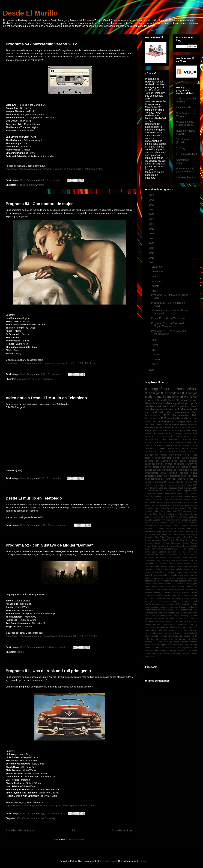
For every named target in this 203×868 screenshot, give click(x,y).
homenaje (167, 470)
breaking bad (177, 575)
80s (164, 393)
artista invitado (190, 569)
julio (154, 291)
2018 (152, 234)
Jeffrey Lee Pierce (176, 514)
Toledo (185, 558)
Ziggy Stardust (161, 566)
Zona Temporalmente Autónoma (183, 566)
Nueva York (173, 409)
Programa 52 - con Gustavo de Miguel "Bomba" (49, 545)
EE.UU (160, 500)
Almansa (189, 485)
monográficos (157, 389)
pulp (188, 627)
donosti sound (191, 587)
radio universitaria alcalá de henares (180, 630)
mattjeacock (111, 861)
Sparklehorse (165, 552)
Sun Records (179, 552)
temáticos (47, 379)
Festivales (159, 428)
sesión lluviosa (181, 642)
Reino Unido (192, 540)
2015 (152, 248)
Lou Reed (159, 529)
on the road (192, 619)
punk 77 (194, 627)
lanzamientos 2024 (185, 415)
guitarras (157, 470)
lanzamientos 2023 (156, 440)
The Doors (183, 555)
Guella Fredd (171, 428)
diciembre (158, 267)
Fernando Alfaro (180, 502)
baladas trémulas (168, 572)
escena (168, 592)
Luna (167, 529)
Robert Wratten (190, 543)
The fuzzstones (174, 558)
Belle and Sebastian (168, 488)
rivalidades (177, 633)
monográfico (186, 389)
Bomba (20, 652)
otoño (156, 621)
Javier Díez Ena (160, 514)
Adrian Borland (165, 485)
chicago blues (172, 464)
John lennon (176, 517)
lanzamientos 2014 (154, 610)
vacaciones (186, 651)
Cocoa (195, 491)
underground (175, 651)
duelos (183, 406)
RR (177, 540)
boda (175, 461)
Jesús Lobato (191, 514)
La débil (155, 523)
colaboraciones (166, 584)
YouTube (149, 566)
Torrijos (193, 393)
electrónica (183, 467)
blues (169, 434)
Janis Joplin (186, 511)
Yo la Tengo (190, 455)
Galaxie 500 (186, 508)
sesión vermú (152, 482)
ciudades (166, 581)
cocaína (182, 581)
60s (23, 818)
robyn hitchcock (190, 633)
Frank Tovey (160, 508)
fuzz (147, 598)
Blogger (144, 861)
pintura (148, 624)
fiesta (181, 595)
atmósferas (150, 572)
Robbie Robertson (172, 543)
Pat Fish (168, 452)
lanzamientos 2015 (171, 610)
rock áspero (185, 636)
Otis (160, 452)
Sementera (192, 549)
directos (155, 409)
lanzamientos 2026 (189, 610)
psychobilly (172, 627)
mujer (19, 379)
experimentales (171, 595)
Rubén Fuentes (183, 546)
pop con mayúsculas (162, 624)
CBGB (177, 446)
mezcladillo (22, 185)
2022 (152, 214)
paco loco (169, 621)
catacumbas (150, 581)
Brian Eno (158, 491)
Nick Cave (158, 431)
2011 (152, 370)
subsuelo (173, 645)
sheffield (194, 642)
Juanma (157, 520)
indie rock (192, 470)
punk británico (152, 630)
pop (191, 403)
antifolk (179, 569)
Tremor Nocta (187, 560)
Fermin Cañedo (164, 502)
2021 (152, 219)
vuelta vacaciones (172, 653)
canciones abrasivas (164, 578)
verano (41, 185)
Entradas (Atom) (77, 839)
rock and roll (154, 412)
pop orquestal (180, 624)
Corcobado (150, 494)
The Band (160, 555)
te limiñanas (158, 648)
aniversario (159, 434)
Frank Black (173, 505)
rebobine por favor (161, 479)
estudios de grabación (159, 437)
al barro (159, 569)
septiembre (158, 281)
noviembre (158, 271)
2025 (152, 200)
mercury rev (181, 613)
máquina (170, 616)
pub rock (181, 627)
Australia (161, 446)
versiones (180, 443)
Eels (188, 500)
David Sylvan (151, 497)
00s (185, 393)
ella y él (194, 589)
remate (149, 443)
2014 (152, 253)
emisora (149, 592)
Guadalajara (151, 452)
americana (169, 569)
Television (149, 555)
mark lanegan (169, 613)
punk (147, 479)
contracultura (180, 584)
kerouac (183, 607)
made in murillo (156, 397)
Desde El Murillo (30, 13)
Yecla (195, 563)
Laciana (164, 523)
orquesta (149, 621)
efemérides (166, 589)
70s (165, 400)
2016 (152, 243)
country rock (190, 434)
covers (148, 467)
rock (163, 409)
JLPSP (177, 511)
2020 (152, 224)
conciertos (151, 406)
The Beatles (171, 555)
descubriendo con (163, 587)
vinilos (188, 443)
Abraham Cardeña (162, 403)
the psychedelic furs (187, 648)
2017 (152, 238)
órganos (186, 653)
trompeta (164, 651)
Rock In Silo (172, 431)
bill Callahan (163, 461)
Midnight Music (161, 532)
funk (195, 595)
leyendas (149, 613)
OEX (183, 534)
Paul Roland (161, 537)
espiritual (159, 595)
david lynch (192, 584)
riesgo (168, 633)
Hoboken (170, 511)
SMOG (194, 546)
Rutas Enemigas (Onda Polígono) (185, 170)
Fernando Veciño (168, 406)
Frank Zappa (173, 508)
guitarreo (163, 601)
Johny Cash (188, 517)
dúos (158, 589)
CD (164, 491)
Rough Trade (151, 546)
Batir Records (183, 107)
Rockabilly (50, 818)
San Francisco (164, 549)
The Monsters (161, 558)
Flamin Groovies (152, 505)
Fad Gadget (151, 502)
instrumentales (152, 607)
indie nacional (180, 470)
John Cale (165, 517)
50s (18, 818)
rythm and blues (153, 639)
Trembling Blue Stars (171, 560)
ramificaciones (190, 440)
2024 (152, 205)
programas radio (178, 476)
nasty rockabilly (182, 616)
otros (162, 621)
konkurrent (193, 607)
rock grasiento (151, 636)
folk (195, 409)
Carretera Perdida (186, 177)
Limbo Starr (184, 428)
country (177, 434)
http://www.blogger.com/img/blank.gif (161, 604)
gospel (187, 598)
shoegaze (149, 645)
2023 (152, 209)
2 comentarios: (55, 180)
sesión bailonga (164, 642)
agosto (156, 286)
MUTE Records (178, 529)
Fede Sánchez (178, 400)
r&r (28, 818)
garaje (163, 598)
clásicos (175, 581)
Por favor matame (175, 537)
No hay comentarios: (59, 525)
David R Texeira (190, 494)
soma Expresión (162, 645)
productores (163, 476)
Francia (164, 505)
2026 (152, 195)
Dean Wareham (177, 497)
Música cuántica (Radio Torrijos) (185, 123)
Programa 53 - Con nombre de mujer (39, 204)
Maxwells (149, 532)
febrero (156, 359)
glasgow (180, 598)
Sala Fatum (151, 549)
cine (182, 464)
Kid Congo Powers (169, 520)
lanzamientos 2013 (186, 412)
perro (186, 621)
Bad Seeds (157, 424)
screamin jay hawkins (172, 639)
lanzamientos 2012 (156, 473)
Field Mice (193, 502)
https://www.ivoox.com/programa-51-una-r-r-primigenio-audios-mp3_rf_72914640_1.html (51, 806)
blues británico (164, 575)
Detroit (148, 500)
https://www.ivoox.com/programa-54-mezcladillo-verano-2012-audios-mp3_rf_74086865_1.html (54, 169)
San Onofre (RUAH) (182, 141)
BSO (195, 485)
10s (195, 403)
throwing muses (152, 651)
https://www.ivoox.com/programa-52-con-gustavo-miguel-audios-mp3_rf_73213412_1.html (52, 636)
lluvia (160, 613)
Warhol (172, 563)
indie (195, 604)
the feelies (171, 648)
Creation (159, 494)
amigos (156, 393)
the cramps (169, 443)
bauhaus (194, 572)
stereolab (157, 443)
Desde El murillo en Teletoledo (34, 498)
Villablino (163, 563)
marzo (156, 355)
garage (149, 470)
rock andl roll (37, 818)
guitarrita (175, 601)
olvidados (182, 619)
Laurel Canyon (164, 526)
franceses (188, 595)
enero (155, 364)
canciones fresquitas (187, 578)
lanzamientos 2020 (157, 415)
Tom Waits (193, 558)
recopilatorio (150, 633)
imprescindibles (185, 604)
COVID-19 (171, 491)
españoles (150, 595)
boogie (183, 461)
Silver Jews (151, 552)
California (185, 446)
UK (156, 563)
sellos (169, 412)
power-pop (193, 624)
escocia (177, 592)
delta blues (150, 587)
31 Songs (181, 148)
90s (147, 393)
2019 (152, 229)
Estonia (194, 500)
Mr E (147, 534)
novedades (174, 393)
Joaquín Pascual (153, 517)
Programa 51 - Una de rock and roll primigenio (48, 671)
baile (158, 572)
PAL (188, 534)
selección (187, 639)
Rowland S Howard (167, 546)
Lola (191, 526)
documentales (170, 467)
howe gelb (191, 601)
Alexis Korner (178, 485)
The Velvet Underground (168, 455)
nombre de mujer (32, 379)
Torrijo (158, 560)
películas (179, 621)
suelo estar (183, 645)
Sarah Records (179, 549)
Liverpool (183, 526)
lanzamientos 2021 (167, 421)
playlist (33, 185)
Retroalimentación (153, 543)
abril (154, 350)
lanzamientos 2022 (187, 437)
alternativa (186, 409)
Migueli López (180, 403)
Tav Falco (192, 552)
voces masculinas (154, 653)
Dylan (154, 500)
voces (195, 651)
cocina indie (192, 581)
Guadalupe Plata (158, 511)
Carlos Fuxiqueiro (183, 491)
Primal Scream (191, 537)
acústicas (149, 569)
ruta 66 (194, 636)
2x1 (192, 482)
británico (193, 461)
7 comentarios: (55, 478)
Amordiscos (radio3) (182, 161)
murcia (163, 616)
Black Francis (184, 488)
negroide (184, 473)
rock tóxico (173, 636)
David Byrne (177, 494)
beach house (151, 575)
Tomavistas (150, 560)
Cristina (167, 494)
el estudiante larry (180, 589)
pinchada (193, 621)
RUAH (183, 540)
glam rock (171, 598)
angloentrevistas (163, 458)
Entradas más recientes (20, 830)
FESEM (149, 428)
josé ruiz (173, 607)
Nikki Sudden (174, 534)
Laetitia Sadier (175, 523)
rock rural (163, 636)
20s (188, 482)
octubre (156, 276)
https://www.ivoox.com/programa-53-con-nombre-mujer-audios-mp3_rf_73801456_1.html (51, 363)
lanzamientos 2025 (156, 418)
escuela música (190, 592)
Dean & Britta (163, 497)
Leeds (175, 526)
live (155, 613)
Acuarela (154, 485)
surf (190, 645)
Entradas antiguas (123, 830)
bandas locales (183, 572)
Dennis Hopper (191, 497)
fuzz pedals (155, 598)
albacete (149, 458)
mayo (155, 345)
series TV (192, 479)
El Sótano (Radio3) (186, 154)
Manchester (192, 529)
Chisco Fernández (168, 449)
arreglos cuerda (181, 458)
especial (193, 467)
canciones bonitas (154, 464)
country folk (191, 464)
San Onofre (180, 452)
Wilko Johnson (184, 563)
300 (196, 482)
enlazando (159, 592)
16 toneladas (170, 482)
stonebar (193, 406)
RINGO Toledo (168, 540)
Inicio (73, 830)
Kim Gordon (183, 520)
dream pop (150, 589)
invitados (163, 607)
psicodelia (192, 476)
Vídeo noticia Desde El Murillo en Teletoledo (46, 398)
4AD (147, 485)
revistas (161, 633)
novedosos (175, 440)
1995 (178, 482)
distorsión (157, 467)
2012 (152, 262)
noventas (173, 619)
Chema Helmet (171, 424)
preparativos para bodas (156, 627)
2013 (152, 258)
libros (148, 403)
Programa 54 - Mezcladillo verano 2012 (41, 44)
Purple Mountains (153, 540)
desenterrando (178, 587)
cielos (159, 581)
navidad (173, 473)
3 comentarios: (56, 374)
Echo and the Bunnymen (175, 500)
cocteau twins (151, 584)
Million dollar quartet (188, 532)
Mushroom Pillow (159, 534)
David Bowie (190, 449)
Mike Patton (173, 532)
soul (161, 482)
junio (155, 340)
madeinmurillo (177, 397)
